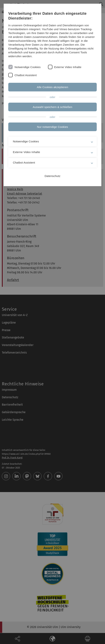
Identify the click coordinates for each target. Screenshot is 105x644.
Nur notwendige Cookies (52, 127)
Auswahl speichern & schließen (52, 107)
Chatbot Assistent (26, 75)
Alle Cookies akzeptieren (52, 87)
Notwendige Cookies (28, 67)
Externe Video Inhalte (68, 67)
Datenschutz (53, 176)
